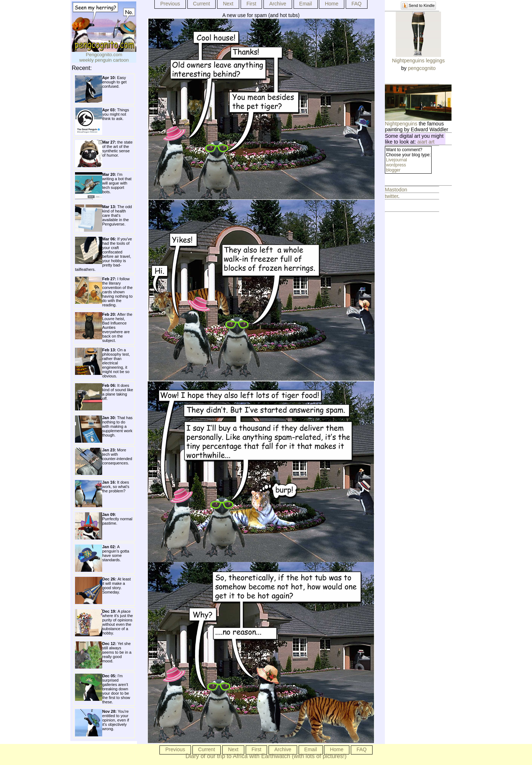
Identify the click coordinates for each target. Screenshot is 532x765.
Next (228, 4)
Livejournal (396, 160)
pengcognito (422, 68)
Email (306, 4)
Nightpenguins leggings (419, 61)
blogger (393, 170)
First (251, 4)
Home (331, 4)
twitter (392, 196)
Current (202, 4)
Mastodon (396, 190)
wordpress (396, 165)
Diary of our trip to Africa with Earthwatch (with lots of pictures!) (266, 756)
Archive (278, 4)
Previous (170, 4)
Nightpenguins (401, 124)
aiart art (426, 142)
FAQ (357, 4)
